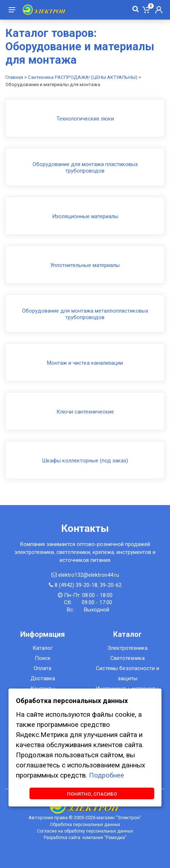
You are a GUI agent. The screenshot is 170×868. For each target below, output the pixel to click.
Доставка (43, 678)
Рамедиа (115, 838)
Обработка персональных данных (85, 825)
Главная (14, 77)
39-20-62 (111, 585)
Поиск (43, 658)
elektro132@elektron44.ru (89, 575)
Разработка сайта (62, 838)
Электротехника (128, 648)
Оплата (42, 668)
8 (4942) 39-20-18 (76, 585)
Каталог (43, 648)
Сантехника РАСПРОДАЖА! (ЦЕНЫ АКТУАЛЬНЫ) (83, 77)
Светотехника (128, 658)
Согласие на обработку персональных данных (85, 831)
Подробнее (107, 775)
